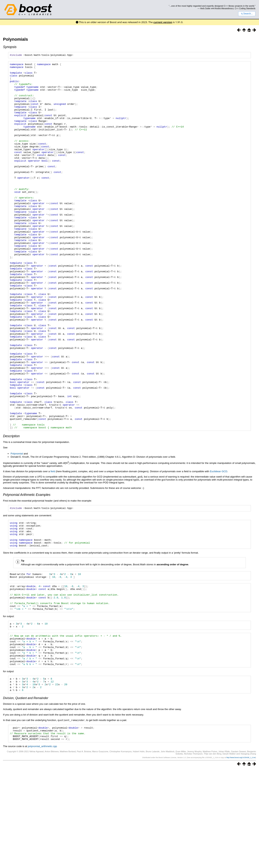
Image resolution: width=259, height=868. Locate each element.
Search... (247, 14)
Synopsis (10, 47)
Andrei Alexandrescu (224, 8)
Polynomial (17, 527)
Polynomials (16, 39)
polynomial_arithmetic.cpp (42, 845)
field (53, 545)
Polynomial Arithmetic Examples (27, 569)
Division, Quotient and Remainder (26, 794)
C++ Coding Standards (245, 8)
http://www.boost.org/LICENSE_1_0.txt (241, 856)
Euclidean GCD (219, 545)
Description (11, 510)
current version (163, 22)
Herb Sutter (205, 8)
